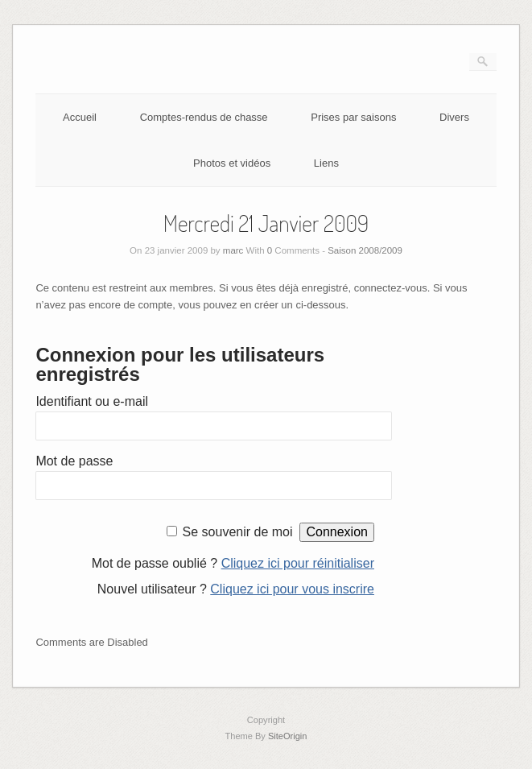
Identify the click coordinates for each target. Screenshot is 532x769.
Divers (454, 117)
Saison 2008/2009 (365, 250)
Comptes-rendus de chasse (204, 117)
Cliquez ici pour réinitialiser (298, 563)
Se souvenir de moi (238, 532)
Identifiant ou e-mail (92, 401)
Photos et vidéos (232, 163)
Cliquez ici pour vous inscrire (292, 589)
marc (233, 250)
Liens (326, 163)
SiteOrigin (288, 736)
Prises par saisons (353, 117)
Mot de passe (74, 461)
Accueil (80, 117)
